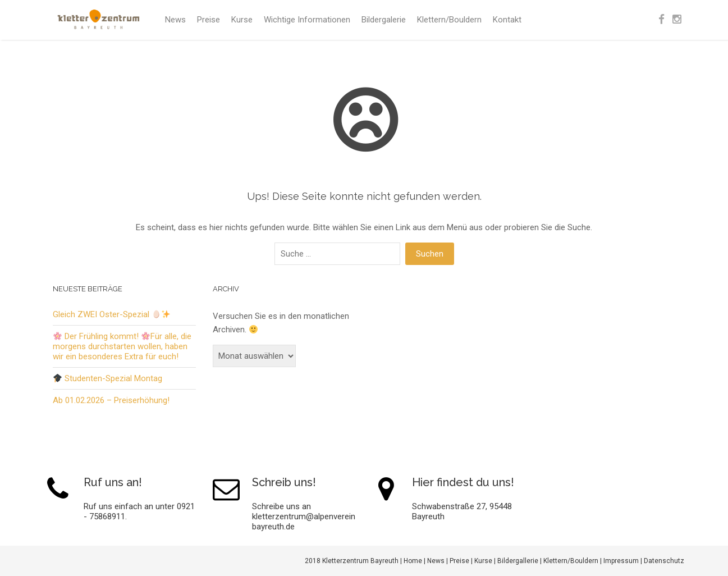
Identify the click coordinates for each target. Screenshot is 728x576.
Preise (209, 20)
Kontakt (507, 20)
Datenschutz (664, 561)
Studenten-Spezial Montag (108, 378)
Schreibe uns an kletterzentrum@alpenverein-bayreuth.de (305, 516)
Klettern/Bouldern (449, 20)
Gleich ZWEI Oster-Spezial (111, 314)
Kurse (242, 20)
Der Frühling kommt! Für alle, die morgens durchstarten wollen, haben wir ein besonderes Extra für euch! (122, 346)
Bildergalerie (384, 20)
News (175, 20)
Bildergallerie (518, 561)
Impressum (621, 561)
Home (413, 561)
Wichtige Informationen (307, 20)
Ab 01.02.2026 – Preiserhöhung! (111, 400)
